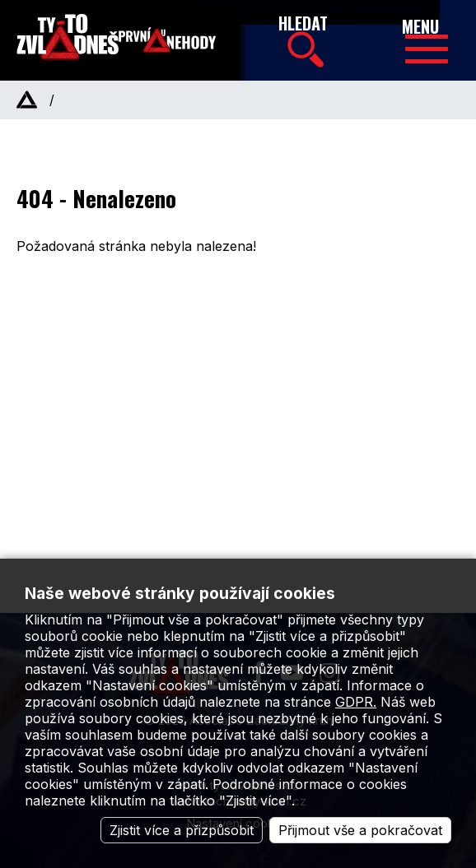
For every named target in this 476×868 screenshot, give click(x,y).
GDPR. (356, 702)
